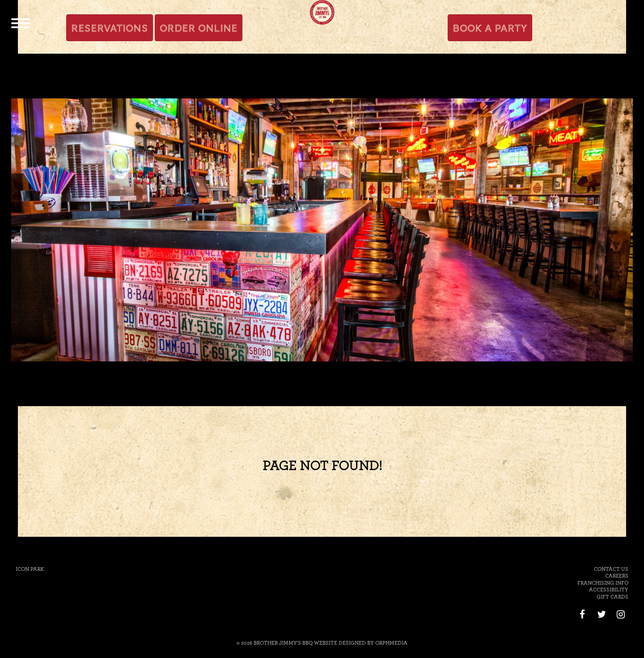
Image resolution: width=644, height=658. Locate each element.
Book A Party (490, 28)
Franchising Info (603, 583)
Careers (617, 576)
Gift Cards (612, 597)
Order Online (199, 28)
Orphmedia (391, 643)
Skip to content (131, 5)
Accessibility (609, 590)
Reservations (110, 28)
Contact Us (611, 569)
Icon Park (30, 569)
